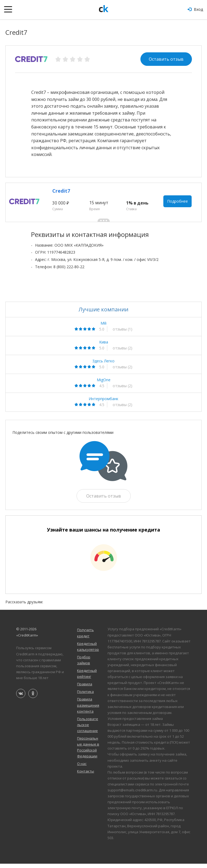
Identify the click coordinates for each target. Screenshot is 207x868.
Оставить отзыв (166, 59)
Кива (104, 346)
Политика (85, 696)
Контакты (86, 776)
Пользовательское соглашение (88, 729)
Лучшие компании (103, 314)
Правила (85, 689)
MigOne (104, 384)
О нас (82, 768)
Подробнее (178, 204)
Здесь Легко (103, 365)
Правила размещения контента (88, 710)
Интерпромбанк (103, 403)
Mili (103, 328)
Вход (195, 9)
